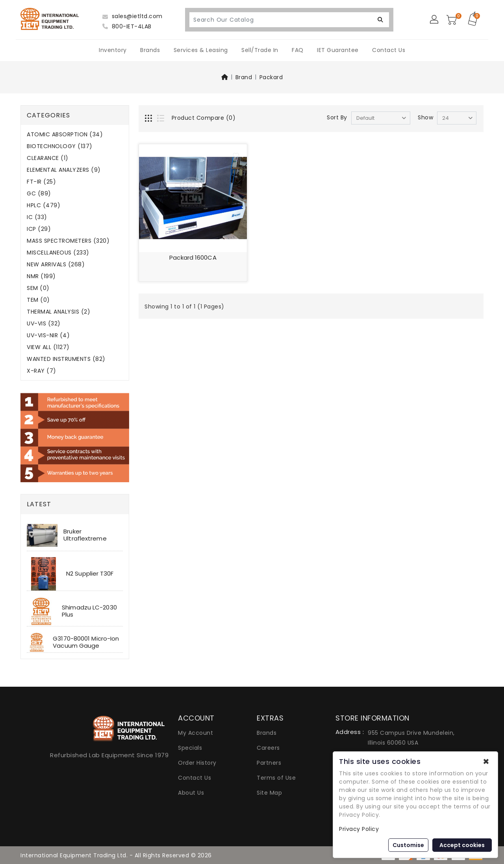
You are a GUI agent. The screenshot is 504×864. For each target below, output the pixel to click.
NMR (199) (41, 276)
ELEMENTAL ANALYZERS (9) (64, 170)
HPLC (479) (44, 205)
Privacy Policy (359, 829)
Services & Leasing (201, 50)
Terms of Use (276, 778)
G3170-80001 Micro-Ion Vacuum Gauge (86, 642)
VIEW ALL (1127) (48, 347)
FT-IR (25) (41, 182)
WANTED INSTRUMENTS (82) (66, 359)
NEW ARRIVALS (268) (56, 265)
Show (425, 117)
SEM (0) (38, 288)
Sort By (337, 117)
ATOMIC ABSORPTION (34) (65, 135)
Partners (269, 763)
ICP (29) (39, 229)
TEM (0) (38, 300)
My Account (195, 733)
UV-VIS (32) (44, 324)
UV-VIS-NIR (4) (48, 335)
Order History (197, 763)
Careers (268, 748)
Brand (244, 77)
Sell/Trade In (260, 50)
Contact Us (389, 50)
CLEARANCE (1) (48, 158)
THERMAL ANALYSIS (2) (58, 312)
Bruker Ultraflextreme (85, 535)
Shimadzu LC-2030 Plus (89, 611)
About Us (191, 793)
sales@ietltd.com (132, 16)
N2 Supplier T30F (90, 573)
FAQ (298, 50)
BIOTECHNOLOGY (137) (60, 146)
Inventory (113, 50)
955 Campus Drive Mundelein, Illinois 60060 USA (411, 738)
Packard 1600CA (193, 257)
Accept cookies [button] (462, 845)
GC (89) (39, 194)
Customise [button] (408, 845)
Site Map (269, 793)
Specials (190, 748)
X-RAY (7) (42, 371)
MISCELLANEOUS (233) (58, 253)
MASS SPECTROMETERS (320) (68, 241)
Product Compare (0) (204, 118)
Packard (271, 77)
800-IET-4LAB (127, 26)
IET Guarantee (338, 50)
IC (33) (37, 217)
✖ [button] (486, 762)
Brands (150, 50)
